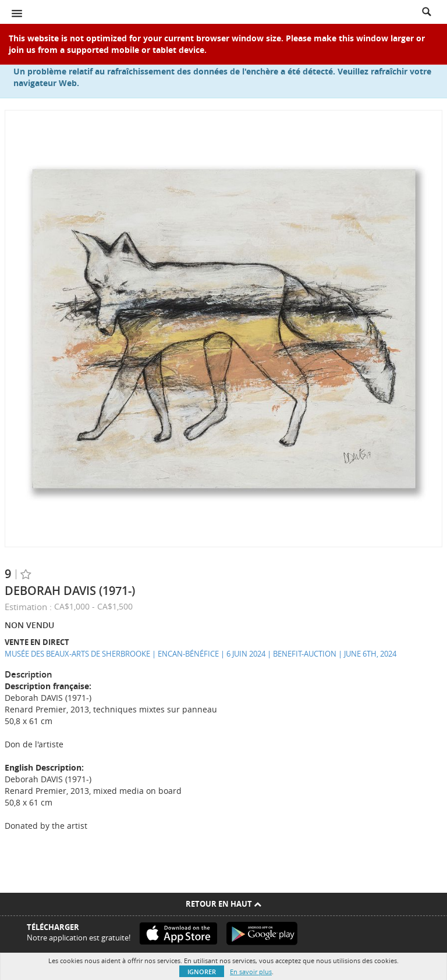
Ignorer (202, 972)
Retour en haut (223, 904)
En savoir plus (251, 972)
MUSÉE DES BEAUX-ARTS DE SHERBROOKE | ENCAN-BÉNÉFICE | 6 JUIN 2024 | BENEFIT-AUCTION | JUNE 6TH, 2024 (201, 654)
